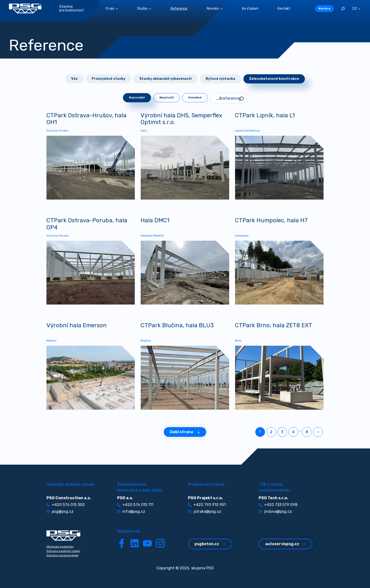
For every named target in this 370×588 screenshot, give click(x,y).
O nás (112, 9)
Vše (74, 79)
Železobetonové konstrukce (274, 79)
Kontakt (284, 9)
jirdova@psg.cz (275, 511)
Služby (144, 9)
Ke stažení (250, 9)
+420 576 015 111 (135, 505)
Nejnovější (137, 97)
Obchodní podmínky (60, 547)
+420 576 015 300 (66, 505)
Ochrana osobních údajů (63, 551)
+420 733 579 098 (278, 505)
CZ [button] (356, 9)
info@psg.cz (131, 511)
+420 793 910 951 (207, 505)
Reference (179, 9)
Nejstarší (167, 97)
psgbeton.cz (210, 544)
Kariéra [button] (325, 8)
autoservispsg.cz (286, 544)
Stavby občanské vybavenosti (166, 79)
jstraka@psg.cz (205, 511)
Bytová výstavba (220, 79)
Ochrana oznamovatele (62, 555)
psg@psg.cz (60, 511)
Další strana (185, 432)
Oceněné (195, 97)
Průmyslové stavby (109, 79)
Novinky (215, 9)
